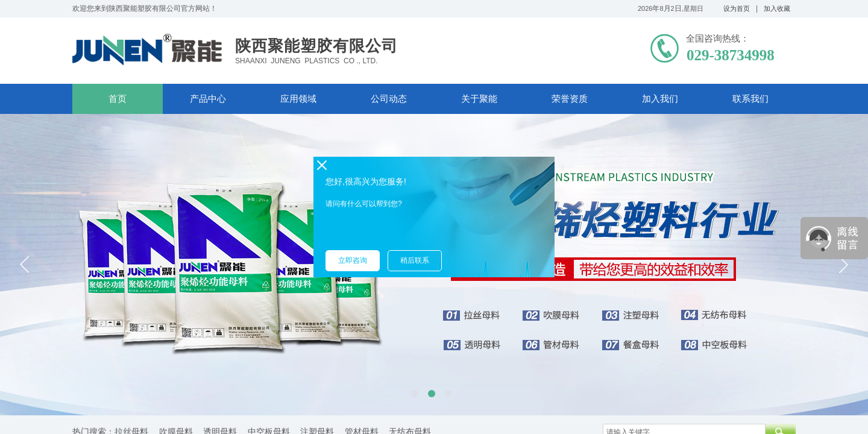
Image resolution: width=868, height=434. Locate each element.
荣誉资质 (570, 99)
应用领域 (298, 99)
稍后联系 (415, 260)
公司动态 (389, 99)
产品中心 (208, 99)
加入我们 (660, 99)
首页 (118, 99)
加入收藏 (777, 8)
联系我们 (750, 99)
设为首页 (737, 8)
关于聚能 (479, 99)
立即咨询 (353, 260)
